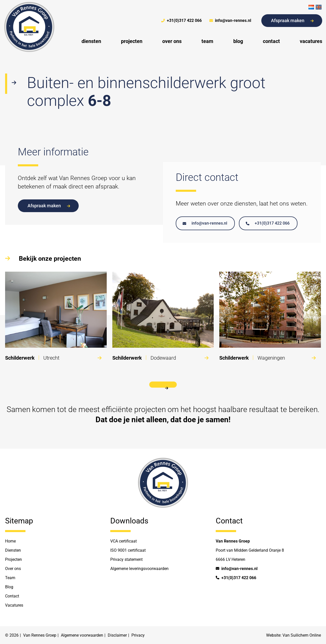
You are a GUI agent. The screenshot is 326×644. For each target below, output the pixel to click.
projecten (132, 41)
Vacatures (14, 605)
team (207, 41)
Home (10, 541)
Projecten (13, 559)
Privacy (138, 635)
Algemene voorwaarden (82, 635)
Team (10, 578)
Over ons (13, 569)
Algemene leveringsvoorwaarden (139, 569)
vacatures (311, 41)
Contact (12, 596)
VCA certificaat (124, 541)
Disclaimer (117, 635)
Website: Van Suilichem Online (294, 635)
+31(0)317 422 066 (181, 21)
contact (271, 41)
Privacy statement (126, 559)
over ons (172, 41)
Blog (9, 587)
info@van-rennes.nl (230, 21)
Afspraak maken (292, 20)
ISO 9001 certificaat (128, 550)
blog (238, 41)
